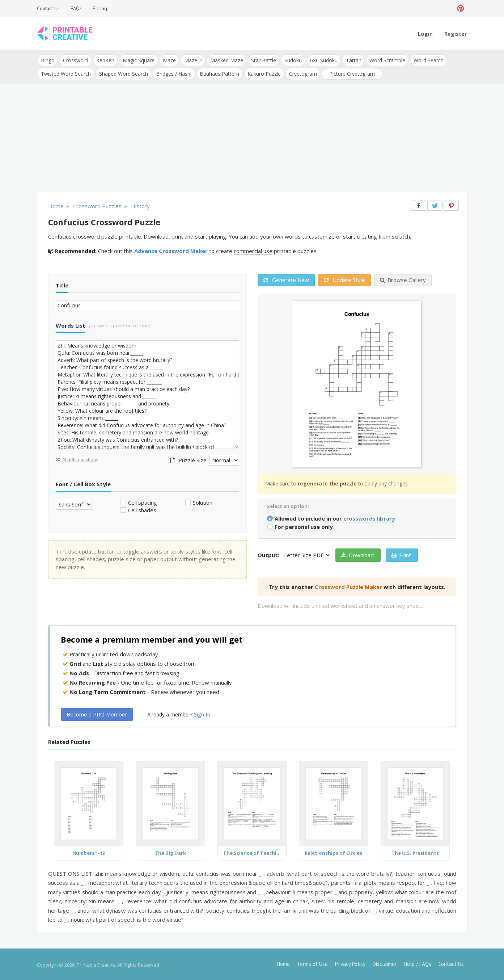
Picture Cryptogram (351, 73)
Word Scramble (384, 60)
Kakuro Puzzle (263, 73)
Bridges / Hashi (173, 73)
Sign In (202, 714)
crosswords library (369, 517)
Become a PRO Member (97, 714)
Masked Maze (225, 60)
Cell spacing (143, 501)
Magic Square (138, 60)
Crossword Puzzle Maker (348, 586)
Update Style (344, 279)
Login (425, 34)
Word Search (425, 60)
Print (401, 554)
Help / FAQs (418, 963)
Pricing (100, 8)
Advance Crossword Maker (171, 250)
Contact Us (48, 8)
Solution (203, 501)
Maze (168, 60)
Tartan (351, 60)
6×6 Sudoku (321, 60)
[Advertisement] (252, 138)
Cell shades (142, 509)
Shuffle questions (77, 459)
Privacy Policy (350, 963)
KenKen (105, 60)
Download (357, 554)
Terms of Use (312, 963)
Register (456, 34)
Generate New (286, 279)
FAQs (76, 8)
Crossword (75, 60)
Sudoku (291, 60)
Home (283, 963)
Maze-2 (192, 60)
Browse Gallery (403, 279)
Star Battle (262, 60)
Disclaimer (385, 963)
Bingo (48, 60)
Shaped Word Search (123, 73)
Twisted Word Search (66, 73)
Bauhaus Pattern (219, 73)
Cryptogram (302, 73)
